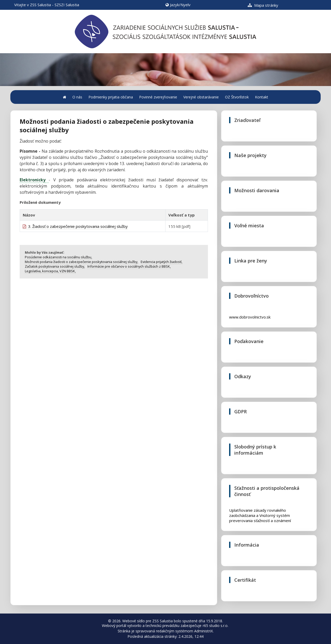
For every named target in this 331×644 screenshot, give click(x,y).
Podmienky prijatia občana (111, 97)
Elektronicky (33, 180)
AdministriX (204, 631)
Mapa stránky (263, 5)
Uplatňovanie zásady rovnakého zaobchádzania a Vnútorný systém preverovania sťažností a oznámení (260, 514)
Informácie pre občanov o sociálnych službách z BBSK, (129, 266)
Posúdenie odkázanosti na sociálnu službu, (58, 257)
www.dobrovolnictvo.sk (250, 317)
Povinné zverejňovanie (158, 97)
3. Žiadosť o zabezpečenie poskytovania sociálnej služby (75, 226)
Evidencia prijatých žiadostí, (161, 262)
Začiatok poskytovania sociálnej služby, (55, 266)
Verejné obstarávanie (201, 97)
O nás (77, 97)
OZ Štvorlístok (237, 97)
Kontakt (262, 97)
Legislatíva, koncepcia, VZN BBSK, (50, 271)
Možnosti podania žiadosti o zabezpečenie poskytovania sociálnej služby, (81, 262)
